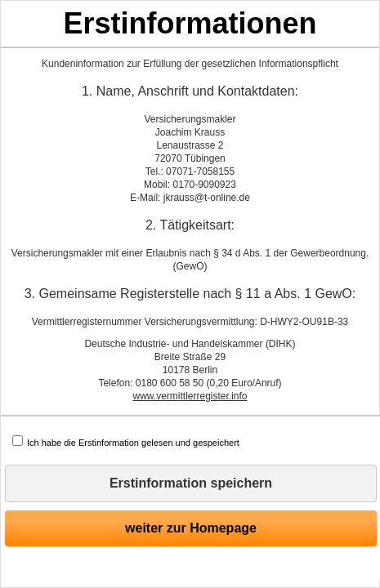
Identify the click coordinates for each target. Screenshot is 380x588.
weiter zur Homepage (191, 528)
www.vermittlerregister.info (190, 396)
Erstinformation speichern (191, 483)
